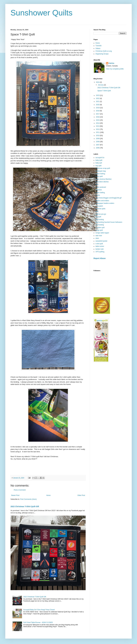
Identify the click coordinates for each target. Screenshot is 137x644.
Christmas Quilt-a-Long (104, 51)
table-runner (100, 246)
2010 (98, 136)
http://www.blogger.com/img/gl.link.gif (108, 198)
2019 (98, 108)
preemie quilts (100, 209)
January (101, 85)
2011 (98, 132)
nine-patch (99, 206)
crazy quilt (99, 176)
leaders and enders (102, 201)
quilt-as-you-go (101, 214)
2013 (98, 126)
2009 (98, 139)
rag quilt (98, 217)
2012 (98, 129)
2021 (98, 102)
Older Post (81, 495)
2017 (98, 114)
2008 (98, 142)
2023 (98, 95)
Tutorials (99, 46)
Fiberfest (99, 190)
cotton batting (100, 174)
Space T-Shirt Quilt (104, 91)
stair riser (99, 236)
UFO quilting (100, 252)
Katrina (111, 63)
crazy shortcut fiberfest (103, 179)
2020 (98, 105)
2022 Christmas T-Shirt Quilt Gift (25, 506)
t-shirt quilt (99, 244)
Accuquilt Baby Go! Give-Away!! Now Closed (39, 610)
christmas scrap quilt (103, 168)
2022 (98, 98)
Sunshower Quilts (41, 13)
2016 (98, 117)
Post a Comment (20, 490)
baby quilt (99, 160)
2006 (98, 148)
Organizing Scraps (102, 54)
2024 (98, 82)
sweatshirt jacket (101, 241)
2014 (98, 123)
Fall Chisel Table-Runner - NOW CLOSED (38, 622)
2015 (98, 120)
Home (48, 495)
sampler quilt (100, 228)
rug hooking (100, 220)
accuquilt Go (100, 158)
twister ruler (100, 249)
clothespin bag (101, 171)
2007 (98, 145)
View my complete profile (115, 69)
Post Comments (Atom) (28, 499)
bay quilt (98, 166)
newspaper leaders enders (105, 203)
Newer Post (15, 495)
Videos (98, 48)
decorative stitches (102, 182)
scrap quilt (99, 230)
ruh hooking (100, 225)
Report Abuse (100, 258)
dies (97, 184)
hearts (98, 195)
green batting (100, 193)
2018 (98, 111)
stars (97, 238)
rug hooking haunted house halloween (109, 222)
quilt (97, 211)
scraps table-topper (102, 233)
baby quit (99, 163)
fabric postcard (101, 187)
